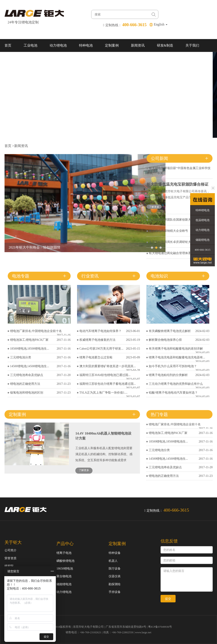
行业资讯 (90, 276)
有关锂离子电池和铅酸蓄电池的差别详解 (176, 349)
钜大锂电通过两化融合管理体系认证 (173, 253)
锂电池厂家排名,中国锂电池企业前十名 (36, 331)
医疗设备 (115, 569)
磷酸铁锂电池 (65, 561)
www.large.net (143, 632)
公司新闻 (159, 158)
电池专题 (21, 276)
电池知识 (159, 276)
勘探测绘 (115, 584)
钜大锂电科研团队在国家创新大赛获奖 (175, 220)
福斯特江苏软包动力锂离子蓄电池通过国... (108, 384)
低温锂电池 (203, 220)
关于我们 (192, 45)
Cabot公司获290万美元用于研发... (101, 349)
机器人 (113, 561)
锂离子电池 (64, 553)
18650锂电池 (65, 569)
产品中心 (65, 544)
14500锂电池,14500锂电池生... (30, 366)
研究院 (9, 566)
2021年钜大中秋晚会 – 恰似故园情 (35, 247)
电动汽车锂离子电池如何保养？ (100, 331)
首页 (8, 45)
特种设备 (115, 553)
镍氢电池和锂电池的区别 (27, 393)
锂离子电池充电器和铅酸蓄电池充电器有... (177, 357)
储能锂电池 (64, 584)
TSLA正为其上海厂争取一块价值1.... (103, 393)
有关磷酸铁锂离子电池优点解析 (170, 331)
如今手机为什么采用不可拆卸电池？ (173, 366)
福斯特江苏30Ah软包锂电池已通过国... (105, 375)
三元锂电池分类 (21, 357)
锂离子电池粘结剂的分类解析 (168, 375)
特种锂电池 (203, 210)
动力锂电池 (58, 45)
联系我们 (11, 58)
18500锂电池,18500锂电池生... (30, 349)
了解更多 (154, 207)
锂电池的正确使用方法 (25, 384)
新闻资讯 (138, 45)
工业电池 (30, 45)
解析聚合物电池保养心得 (165, 340)
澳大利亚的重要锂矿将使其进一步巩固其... (108, 366)
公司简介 (11, 550)
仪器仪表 (115, 576)
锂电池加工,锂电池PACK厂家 (29, 340)
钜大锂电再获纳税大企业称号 (168, 231)
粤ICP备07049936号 (160, 627)
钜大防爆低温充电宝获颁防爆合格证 (178, 184)
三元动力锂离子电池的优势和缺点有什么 (176, 384)
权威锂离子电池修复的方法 (97, 340)
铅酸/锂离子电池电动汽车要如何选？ (173, 393)
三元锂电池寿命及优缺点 (27, 375)
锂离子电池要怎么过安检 (96, 357)
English (161, 24)
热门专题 (159, 414)
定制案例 (112, 45)
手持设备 (115, 592)
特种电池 (86, 45)
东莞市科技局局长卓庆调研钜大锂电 (173, 242)
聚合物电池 (64, 576)
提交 (168, 599)
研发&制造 (165, 45)
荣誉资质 (11, 558)
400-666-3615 (203, 250)
